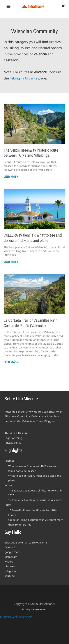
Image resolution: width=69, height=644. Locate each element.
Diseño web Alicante (16, 617)
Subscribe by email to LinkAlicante (26, 542)
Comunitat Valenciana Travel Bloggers (32, 421)
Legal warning (13, 438)
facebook (10, 547)
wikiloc (9, 562)
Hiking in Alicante (24, 78)
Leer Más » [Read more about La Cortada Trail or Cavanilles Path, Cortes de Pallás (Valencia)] (11, 362)
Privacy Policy (13, 443)
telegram (10, 571)
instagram (11, 557)
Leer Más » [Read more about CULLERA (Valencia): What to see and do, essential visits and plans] (11, 262)
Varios (8, 485)
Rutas (8, 505)
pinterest (10, 566)
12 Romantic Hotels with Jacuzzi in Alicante (35, 500)
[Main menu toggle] (8, 6)
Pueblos (9, 461)
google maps (13, 552)
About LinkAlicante (16, 433)
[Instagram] (64, 6)
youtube (10, 576)
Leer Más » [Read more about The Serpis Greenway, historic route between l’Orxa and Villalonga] (11, 177)
